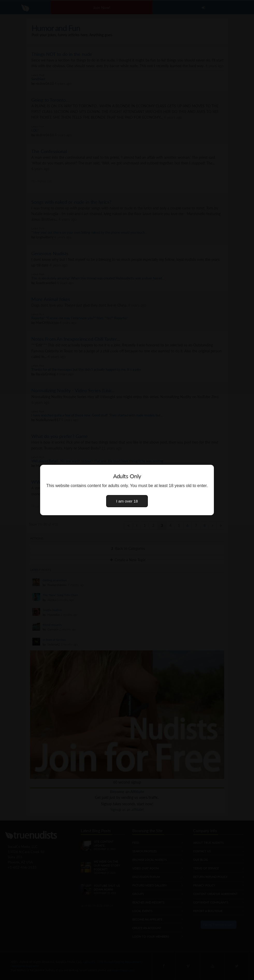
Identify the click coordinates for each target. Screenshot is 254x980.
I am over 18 (127, 501)
